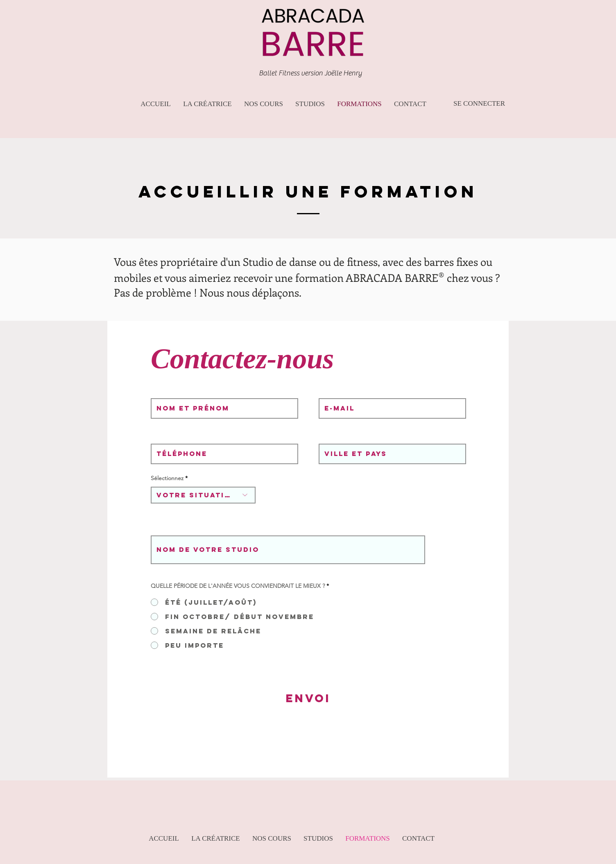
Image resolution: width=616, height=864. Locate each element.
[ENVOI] (308, 698)
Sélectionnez (167, 478)
